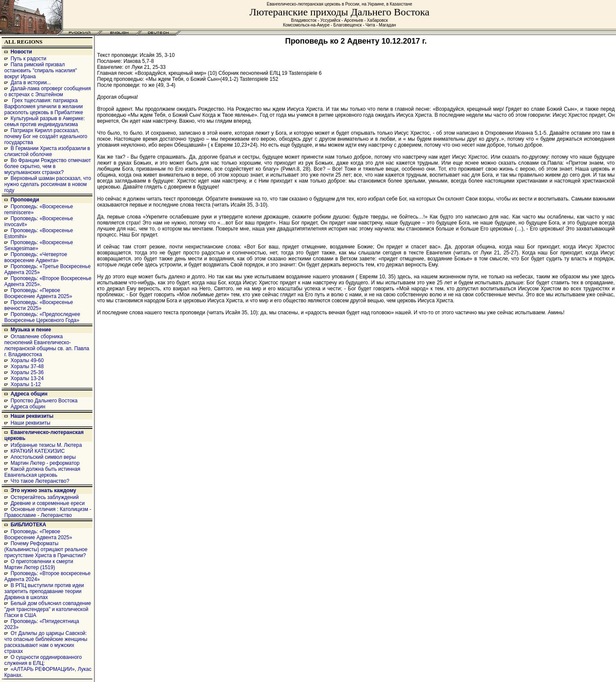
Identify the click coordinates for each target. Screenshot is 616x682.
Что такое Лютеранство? (40, 481)
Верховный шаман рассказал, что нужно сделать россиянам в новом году (48, 184)
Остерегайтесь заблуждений (45, 497)
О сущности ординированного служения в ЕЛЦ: (43, 660)
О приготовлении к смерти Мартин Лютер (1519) (39, 564)
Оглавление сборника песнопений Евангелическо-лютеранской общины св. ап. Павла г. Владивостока (47, 345)
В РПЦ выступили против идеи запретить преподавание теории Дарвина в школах (44, 591)
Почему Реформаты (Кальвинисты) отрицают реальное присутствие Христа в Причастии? (46, 549)
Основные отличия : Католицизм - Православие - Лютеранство (48, 512)
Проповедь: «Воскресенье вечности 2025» (39, 305)
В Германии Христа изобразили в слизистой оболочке (47, 151)
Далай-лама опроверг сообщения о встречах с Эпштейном (47, 92)
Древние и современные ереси (48, 503)
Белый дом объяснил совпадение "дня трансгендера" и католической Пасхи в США (48, 609)
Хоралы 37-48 (27, 366)
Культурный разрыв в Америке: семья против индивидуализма (44, 121)
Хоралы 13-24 (27, 378)
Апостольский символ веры (43, 457)
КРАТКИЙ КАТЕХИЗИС (38, 451)
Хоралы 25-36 (27, 372)
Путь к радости (29, 59)
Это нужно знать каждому (43, 490)
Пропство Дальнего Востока (44, 401)
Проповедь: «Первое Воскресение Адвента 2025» (38, 293)
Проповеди (25, 200)
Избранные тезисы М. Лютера (46, 445)
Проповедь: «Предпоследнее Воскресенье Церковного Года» (42, 317)
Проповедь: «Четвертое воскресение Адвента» (36, 257)
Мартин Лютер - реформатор (45, 463)
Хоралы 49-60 (27, 360)
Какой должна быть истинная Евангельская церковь (42, 472)
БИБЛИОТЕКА (28, 525)
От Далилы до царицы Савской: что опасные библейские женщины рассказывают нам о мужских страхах (46, 642)
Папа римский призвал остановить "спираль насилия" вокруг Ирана (41, 71)
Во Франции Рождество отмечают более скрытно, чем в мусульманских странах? (47, 166)
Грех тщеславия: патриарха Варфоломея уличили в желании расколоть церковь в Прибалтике (44, 106)
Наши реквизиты (32, 416)
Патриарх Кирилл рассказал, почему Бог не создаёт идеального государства (46, 136)
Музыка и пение (31, 330)
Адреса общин (29, 394)
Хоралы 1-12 (26, 384)
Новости (21, 52)
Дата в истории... (31, 83)
